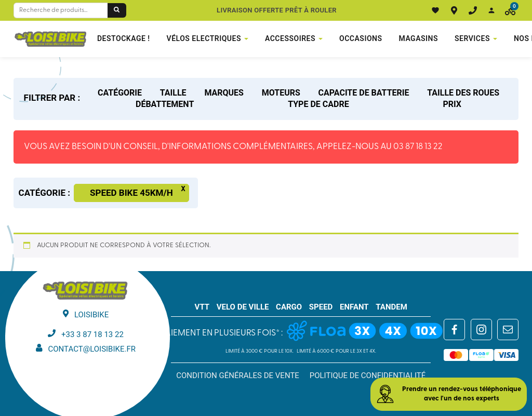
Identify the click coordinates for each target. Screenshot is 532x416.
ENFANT (354, 307)
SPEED (321, 307)
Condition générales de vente (238, 375)
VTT (202, 307)
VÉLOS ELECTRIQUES (204, 38)
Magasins (419, 38)
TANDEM (391, 307)
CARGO (289, 307)
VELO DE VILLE (243, 307)
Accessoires (290, 38)
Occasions (361, 38)
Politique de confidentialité (368, 375)
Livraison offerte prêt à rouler (277, 10)
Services (472, 38)
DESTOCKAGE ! (124, 38)
